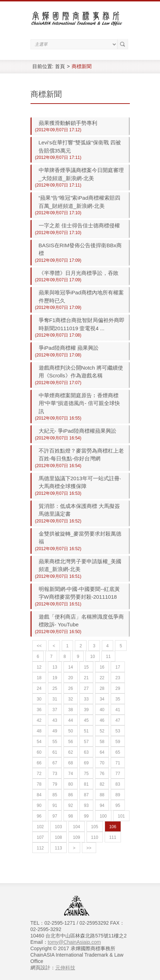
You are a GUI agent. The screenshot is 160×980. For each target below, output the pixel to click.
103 (59, 827)
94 (102, 805)
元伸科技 (65, 968)
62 (70, 752)
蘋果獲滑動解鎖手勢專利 (68, 123)
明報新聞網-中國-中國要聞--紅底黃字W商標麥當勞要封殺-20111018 (79, 593)
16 (102, 667)
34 (102, 699)
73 (55, 774)
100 (103, 816)
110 (95, 837)
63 (86, 752)
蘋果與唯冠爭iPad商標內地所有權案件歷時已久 (81, 297)
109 (77, 837)
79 (55, 784)
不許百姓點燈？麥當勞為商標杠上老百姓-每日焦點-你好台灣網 (81, 455)
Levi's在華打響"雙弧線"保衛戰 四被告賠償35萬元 (80, 146)
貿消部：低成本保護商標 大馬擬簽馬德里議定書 (79, 510)
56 (70, 742)
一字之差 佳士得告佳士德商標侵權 (79, 225)
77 (118, 774)
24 (39, 688)
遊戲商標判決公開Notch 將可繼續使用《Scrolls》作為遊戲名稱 (81, 372)
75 (86, 774)
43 (55, 720)
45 (86, 720)
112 (40, 848)
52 (102, 731)
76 (102, 774)
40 (102, 710)
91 (55, 805)
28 (102, 688)
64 (102, 752)
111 (113, 837)
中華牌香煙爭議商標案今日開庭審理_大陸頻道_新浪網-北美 (81, 174)
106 (113, 827)
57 (86, 742)
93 (86, 805)
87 (86, 795)
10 (92, 657)
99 (86, 816)
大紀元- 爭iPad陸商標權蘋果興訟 (78, 431)
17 (118, 667)
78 (39, 784)
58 (102, 742)
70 (102, 763)
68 (70, 763)
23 (118, 678)
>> (89, 848)
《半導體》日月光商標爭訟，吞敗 (79, 273)
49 (55, 731)
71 (118, 763)
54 (39, 742)
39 (86, 710)
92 (70, 805)
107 (40, 837)
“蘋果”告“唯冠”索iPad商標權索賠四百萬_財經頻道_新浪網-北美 (79, 202)
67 (55, 763)
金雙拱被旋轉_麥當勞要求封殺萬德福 (80, 538)
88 (102, 795)
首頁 (60, 66)
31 (55, 699)
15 (86, 667)
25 (55, 688)
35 (118, 699)
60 (39, 752)
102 (40, 827)
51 (86, 731)
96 (39, 816)
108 (59, 837)
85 (55, 795)
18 (39, 678)
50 (70, 731)
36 (39, 710)
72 (39, 774)
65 (118, 752)
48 (39, 731)
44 (70, 720)
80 (70, 784)
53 (118, 731)
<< (39, 646)
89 (118, 795)
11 (108, 657)
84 (39, 795)
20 (70, 678)
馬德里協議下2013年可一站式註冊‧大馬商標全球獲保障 (80, 482)
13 (55, 667)
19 (55, 678)
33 (86, 699)
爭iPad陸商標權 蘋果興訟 (69, 348)
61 (55, 752)
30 (39, 699)
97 (55, 816)
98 (70, 816)
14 (70, 667)
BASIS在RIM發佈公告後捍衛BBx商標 (80, 249)
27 (86, 688)
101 (121, 816)
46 (102, 720)
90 (39, 805)
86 (70, 795)
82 (102, 784)
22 (102, 678)
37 (55, 710)
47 (118, 720)
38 (70, 710)
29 (118, 688)
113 (59, 848)
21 (86, 678)
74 (70, 774)
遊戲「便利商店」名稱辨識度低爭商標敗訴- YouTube (81, 621)
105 (95, 827)
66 (39, 763)
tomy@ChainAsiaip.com (75, 942)
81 (86, 784)
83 (118, 784)
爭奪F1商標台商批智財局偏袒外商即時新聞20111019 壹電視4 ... (82, 324)
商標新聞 (82, 66)
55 (55, 742)
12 (39, 667)
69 (86, 763)
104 (77, 827)
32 (70, 699)
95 (118, 805)
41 (118, 710)
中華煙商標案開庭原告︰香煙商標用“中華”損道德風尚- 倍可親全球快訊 (79, 403)
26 (70, 688)
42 (39, 720)
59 (118, 742)
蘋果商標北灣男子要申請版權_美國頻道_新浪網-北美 (80, 565)
